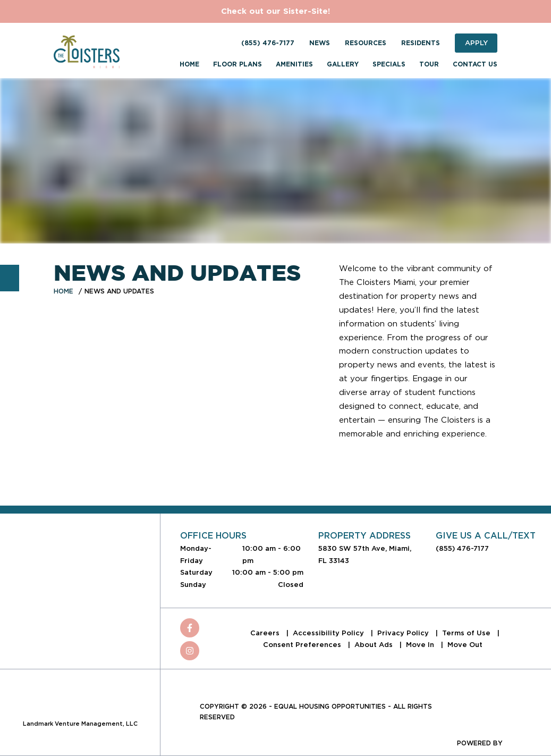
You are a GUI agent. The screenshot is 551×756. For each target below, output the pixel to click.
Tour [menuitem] (429, 64)
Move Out (465, 645)
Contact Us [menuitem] (475, 64)
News (320, 43)
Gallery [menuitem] (343, 64)
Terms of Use (467, 633)
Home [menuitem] (189, 64)
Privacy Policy (404, 633)
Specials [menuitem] (389, 64)
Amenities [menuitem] (294, 64)
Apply (476, 43)
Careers (266, 633)
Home (63, 291)
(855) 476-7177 (268, 43)
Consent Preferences (303, 645)
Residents (421, 43)
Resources (366, 43)
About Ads (375, 645)
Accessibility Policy (329, 633)
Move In (421, 645)
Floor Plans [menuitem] (238, 64)
